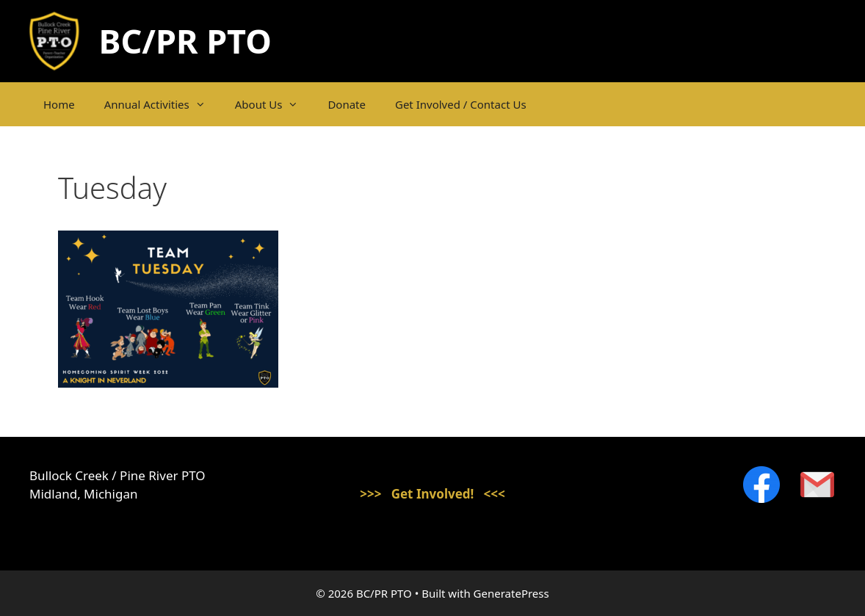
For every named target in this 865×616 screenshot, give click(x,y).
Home (59, 104)
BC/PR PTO (185, 41)
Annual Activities (162, 104)
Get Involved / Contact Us (461, 104)
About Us (274, 104)
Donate (347, 104)
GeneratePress (511, 593)
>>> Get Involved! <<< (432, 494)
